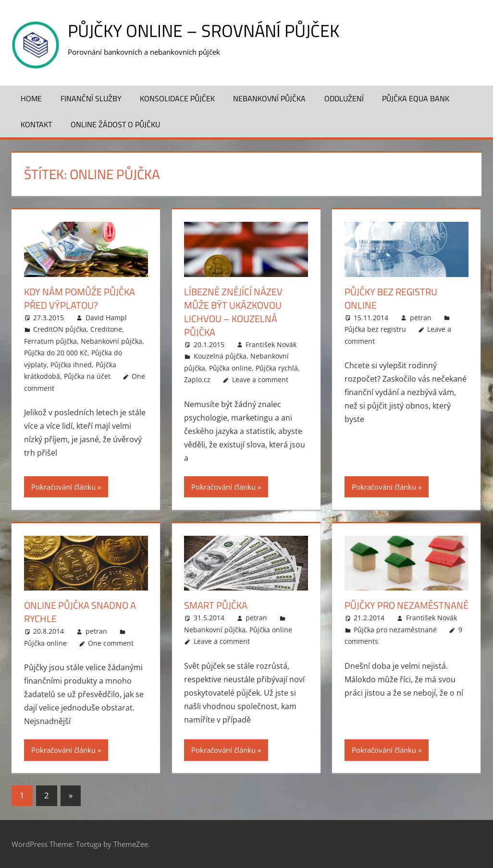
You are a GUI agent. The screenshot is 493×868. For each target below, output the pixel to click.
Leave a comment (260, 380)
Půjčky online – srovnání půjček (203, 30)
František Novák (271, 344)
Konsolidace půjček (177, 98)
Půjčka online (230, 368)
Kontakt (36, 124)
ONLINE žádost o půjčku (115, 124)
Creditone (106, 329)
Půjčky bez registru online (391, 298)
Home (31, 98)
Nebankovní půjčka (269, 98)
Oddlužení (344, 98)
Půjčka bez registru (375, 329)
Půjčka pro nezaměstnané (395, 630)
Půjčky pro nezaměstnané (407, 605)
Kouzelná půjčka (220, 356)
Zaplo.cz (197, 380)
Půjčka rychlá (277, 368)
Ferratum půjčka (50, 341)
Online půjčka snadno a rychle (80, 612)
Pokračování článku (63, 487)
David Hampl (106, 318)
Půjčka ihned (71, 365)
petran (421, 318)
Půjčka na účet (87, 376)
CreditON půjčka (60, 329)
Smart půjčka (216, 605)
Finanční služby (91, 98)
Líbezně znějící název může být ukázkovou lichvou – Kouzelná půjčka (233, 312)
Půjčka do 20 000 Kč (56, 353)
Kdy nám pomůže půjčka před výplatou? (80, 298)
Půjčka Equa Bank (416, 98)
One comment (111, 643)
